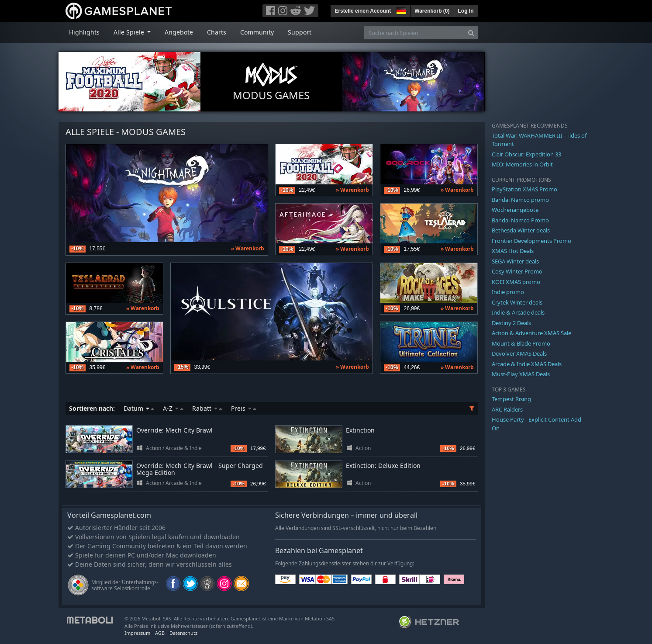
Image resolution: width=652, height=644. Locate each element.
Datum (139, 408)
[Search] (471, 33)
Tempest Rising (511, 399)
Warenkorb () (432, 11)
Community (257, 32)
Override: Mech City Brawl (174, 430)
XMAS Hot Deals (513, 251)
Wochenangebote (515, 210)
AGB (160, 633)
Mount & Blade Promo (521, 343)
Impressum (137, 633)
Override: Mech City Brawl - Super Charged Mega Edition (200, 469)
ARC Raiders (507, 409)
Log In (466, 11)
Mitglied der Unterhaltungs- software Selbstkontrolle (125, 585)
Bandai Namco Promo (520, 220)
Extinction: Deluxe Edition (383, 466)
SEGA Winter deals (515, 261)
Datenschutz (183, 633)
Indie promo (508, 292)
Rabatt (207, 408)
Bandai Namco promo (520, 200)
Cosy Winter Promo (517, 271)
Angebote (179, 32)
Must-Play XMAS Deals (521, 374)
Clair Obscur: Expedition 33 (526, 154)
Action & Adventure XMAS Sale (531, 333)
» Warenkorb (248, 248)
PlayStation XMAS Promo (524, 189)
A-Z (173, 408)
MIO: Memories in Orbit (522, 164)
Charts (217, 32)
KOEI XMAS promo (516, 282)
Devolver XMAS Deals (519, 353)
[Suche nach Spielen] (414, 33)
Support (300, 32)
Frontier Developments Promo (531, 241)
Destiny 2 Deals (511, 323)
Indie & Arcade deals (518, 312)
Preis (244, 408)
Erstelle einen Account (363, 11)
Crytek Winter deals (517, 302)
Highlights (84, 32)
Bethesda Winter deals (521, 230)
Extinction (360, 430)
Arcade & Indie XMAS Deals (527, 364)
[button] (400, 10)
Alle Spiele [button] (130, 32)
